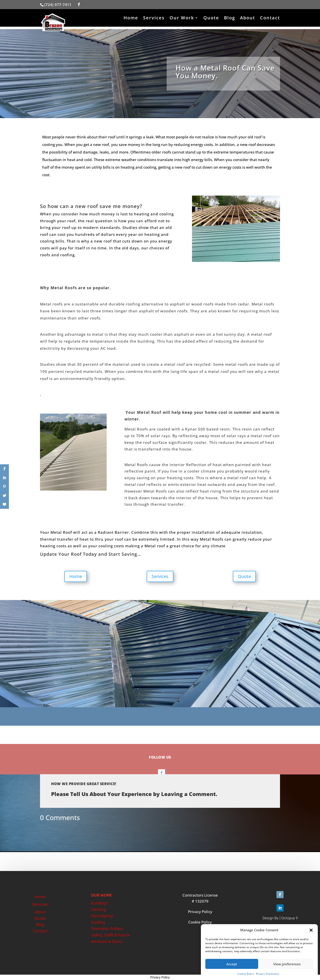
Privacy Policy (160, 977)
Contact (270, 18)
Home (131, 18)
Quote (211, 18)
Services (154, 18)
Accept (232, 965)
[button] (311, 931)
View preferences (287, 965)
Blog (230, 18)
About (248, 18)
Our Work (182, 18)
